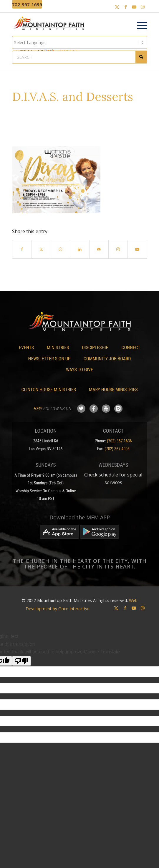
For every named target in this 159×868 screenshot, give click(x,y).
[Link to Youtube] (134, 7)
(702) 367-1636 (119, 441)
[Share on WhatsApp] (60, 249)
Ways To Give (79, 370)
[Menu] (139, 26)
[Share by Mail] (99, 249)
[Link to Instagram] (143, 7)
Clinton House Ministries (49, 390)
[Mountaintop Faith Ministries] (50, 24)
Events (26, 348)
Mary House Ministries (113, 390)
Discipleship (95, 348)
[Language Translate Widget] (80, 42)
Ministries (58, 348)
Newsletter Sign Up (49, 359)
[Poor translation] (21, 661)
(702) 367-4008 (117, 449)
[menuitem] (139, 26)
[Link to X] (117, 7)
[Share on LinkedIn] (79, 249)
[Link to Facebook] (126, 7)
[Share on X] (41, 249)
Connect (131, 348)
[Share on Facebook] (22, 249)
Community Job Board (107, 359)
